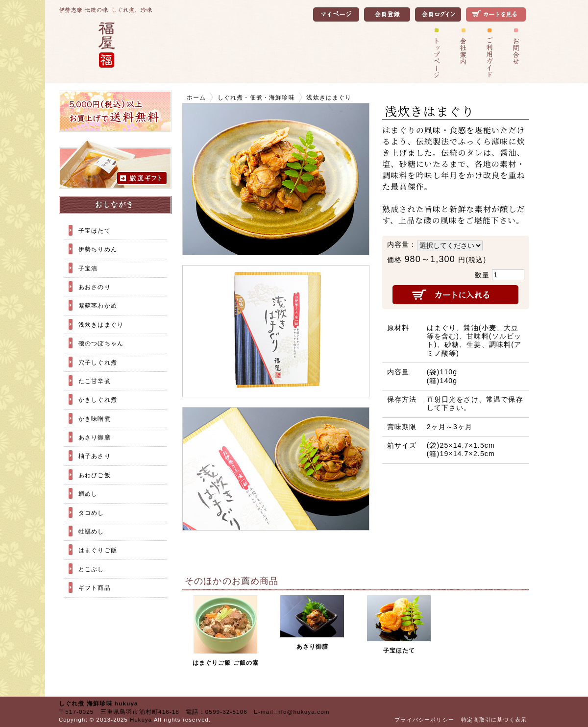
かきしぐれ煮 (98, 400)
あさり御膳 (95, 437)
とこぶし (91, 569)
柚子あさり (95, 456)
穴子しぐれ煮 (98, 362)
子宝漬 (88, 268)
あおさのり (95, 287)
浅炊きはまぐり (101, 325)
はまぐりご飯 (98, 550)
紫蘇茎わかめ (98, 305)
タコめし (91, 513)
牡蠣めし (91, 531)
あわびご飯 (95, 475)
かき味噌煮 (95, 419)
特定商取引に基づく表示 (494, 720)
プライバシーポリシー (424, 720)
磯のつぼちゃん (101, 343)
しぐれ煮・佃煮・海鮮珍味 (256, 97)
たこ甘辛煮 (95, 381)
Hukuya (141, 720)
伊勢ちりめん (98, 249)
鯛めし (88, 494)
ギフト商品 (95, 588)
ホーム (196, 97)
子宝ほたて (95, 230)
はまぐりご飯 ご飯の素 (226, 663)
